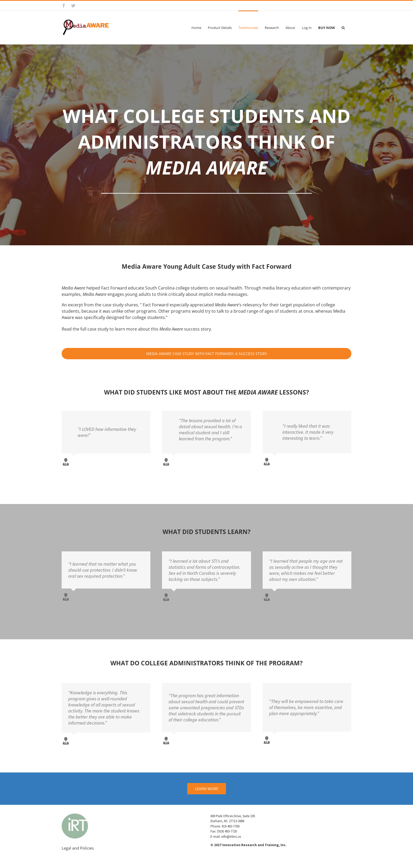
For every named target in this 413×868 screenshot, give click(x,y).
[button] (343, 27)
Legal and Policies (78, 848)
